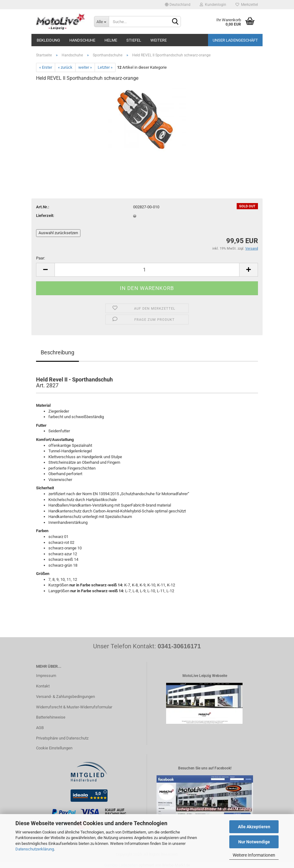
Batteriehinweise (51, 717)
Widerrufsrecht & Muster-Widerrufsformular (74, 707)
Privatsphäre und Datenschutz (62, 738)
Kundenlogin (213, 5)
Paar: (41, 258)
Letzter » (105, 67)
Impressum (46, 676)
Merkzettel (247, 5)
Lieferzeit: (45, 216)
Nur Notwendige (254, 842)
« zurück (65, 67)
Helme (111, 40)
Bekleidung (48, 40)
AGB (40, 728)
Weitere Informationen (254, 855)
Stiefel (134, 40)
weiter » (85, 67)
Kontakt (43, 686)
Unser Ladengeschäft (235, 40)
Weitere (159, 40)
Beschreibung (57, 352)
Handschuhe (82, 40)
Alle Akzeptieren (254, 827)
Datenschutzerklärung (35, 849)
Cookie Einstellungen (54, 748)
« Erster (46, 67)
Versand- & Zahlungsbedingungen (65, 697)
